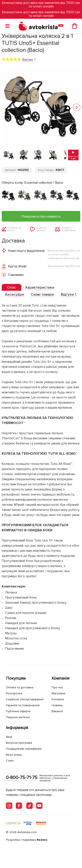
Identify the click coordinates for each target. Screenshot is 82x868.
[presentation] (11, 287)
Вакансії (57, 711)
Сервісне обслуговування (25, 699)
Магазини (59, 693)
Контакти (58, 699)
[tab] (11, 287)
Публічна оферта (18, 711)
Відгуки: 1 (29, 60)
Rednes (42, 840)
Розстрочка (14, 693)
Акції (9, 737)
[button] (77, 107)
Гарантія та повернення (23, 705)
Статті (10, 761)
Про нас (57, 687)
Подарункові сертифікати (24, 749)
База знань (14, 755)
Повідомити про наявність (41, 216)
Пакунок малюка (18, 717)
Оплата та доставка (20, 687)
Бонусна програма (19, 743)
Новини (57, 705)
